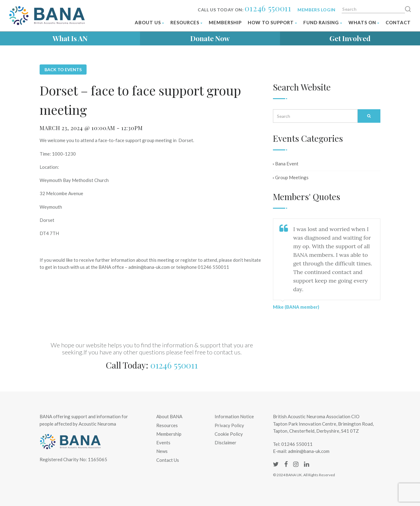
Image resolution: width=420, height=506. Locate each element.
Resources (187, 22)
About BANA (169, 416)
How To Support (272, 22)
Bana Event (286, 164)
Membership (225, 22)
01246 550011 (268, 8)
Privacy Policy (229, 425)
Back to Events (63, 70)
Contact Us (168, 460)
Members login (317, 10)
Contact (398, 22)
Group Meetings (291, 177)
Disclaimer (226, 442)
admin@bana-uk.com (309, 451)
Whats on (364, 22)
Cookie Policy (229, 434)
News (162, 451)
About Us (150, 22)
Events (163, 442)
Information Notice (234, 416)
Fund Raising (323, 22)
